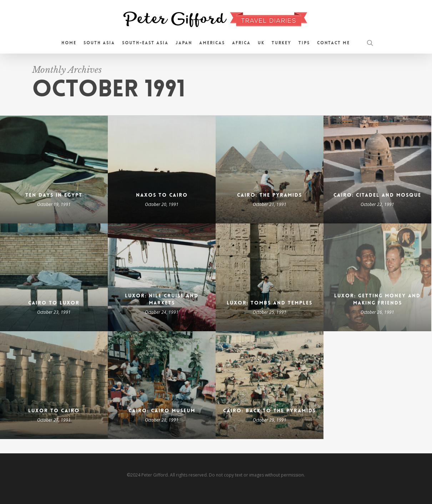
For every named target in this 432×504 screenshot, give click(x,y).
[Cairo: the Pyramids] (270, 170)
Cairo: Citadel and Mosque (377, 195)
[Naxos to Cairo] (162, 170)
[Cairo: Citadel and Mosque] (377, 170)
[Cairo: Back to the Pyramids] (270, 385)
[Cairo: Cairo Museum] (162, 385)
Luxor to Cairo (54, 410)
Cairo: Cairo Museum (162, 410)
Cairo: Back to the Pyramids (270, 410)
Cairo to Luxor (54, 303)
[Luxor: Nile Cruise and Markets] (162, 277)
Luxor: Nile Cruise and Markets (162, 299)
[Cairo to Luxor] (54, 277)
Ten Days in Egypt (54, 195)
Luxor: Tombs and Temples (270, 303)
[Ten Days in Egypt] (54, 170)
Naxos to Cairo (162, 195)
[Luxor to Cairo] (54, 385)
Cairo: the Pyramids (270, 195)
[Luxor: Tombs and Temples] (270, 277)
